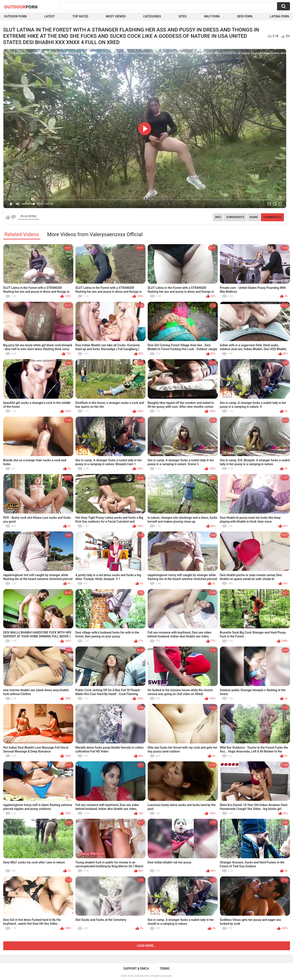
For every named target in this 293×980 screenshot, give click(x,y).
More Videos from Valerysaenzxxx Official (95, 234)
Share (254, 217)
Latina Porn (280, 16)
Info (218, 217)
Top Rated (80, 16)
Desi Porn (245, 16)
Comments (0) (272, 217)
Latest (50, 16)
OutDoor (21, 7)
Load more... (146, 946)
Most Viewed (116, 16)
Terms (165, 969)
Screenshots (235, 217)
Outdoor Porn (15, 16)
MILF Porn (212, 16)
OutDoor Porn (142, 976)
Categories (152, 16)
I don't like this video (13, 217)
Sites (183, 16)
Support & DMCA (136, 969)
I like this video (8, 217)
